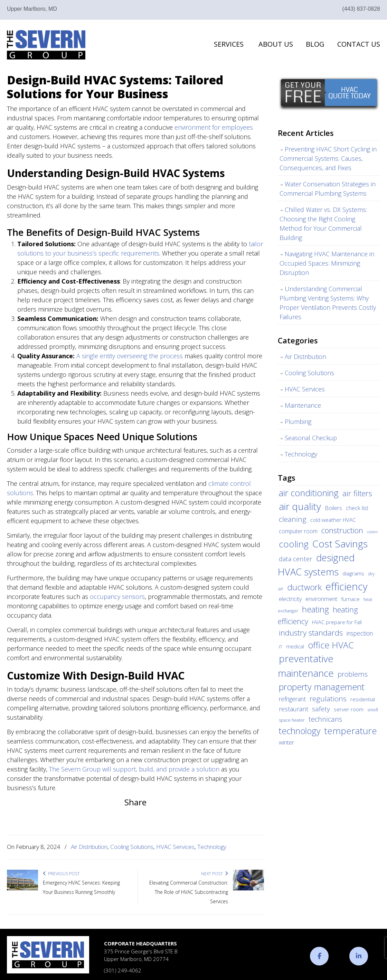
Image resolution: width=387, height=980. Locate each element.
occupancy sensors (117, 597)
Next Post (215, 874)
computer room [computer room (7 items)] (298, 531)
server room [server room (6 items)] (349, 709)
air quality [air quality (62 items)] (300, 506)
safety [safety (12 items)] (321, 709)
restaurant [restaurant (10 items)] (294, 709)
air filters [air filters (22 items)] (357, 493)
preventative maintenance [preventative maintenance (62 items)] (306, 666)
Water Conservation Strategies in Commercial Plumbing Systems (328, 189)
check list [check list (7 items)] (357, 508)
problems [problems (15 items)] (353, 674)
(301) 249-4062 (123, 970)
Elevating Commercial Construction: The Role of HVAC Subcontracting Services (189, 892)
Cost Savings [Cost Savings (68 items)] (340, 544)
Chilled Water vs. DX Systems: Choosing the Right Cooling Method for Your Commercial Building (323, 224)
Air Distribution (89, 847)
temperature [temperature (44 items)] (351, 731)
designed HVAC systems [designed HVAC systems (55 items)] (316, 565)
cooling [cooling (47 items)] (294, 544)
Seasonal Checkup (311, 438)
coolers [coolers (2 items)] (372, 532)
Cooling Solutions (132, 847)
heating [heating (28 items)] (315, 609)
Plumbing (298, 422)
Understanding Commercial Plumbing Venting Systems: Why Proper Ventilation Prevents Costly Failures (328, 303)
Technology (212, 847)
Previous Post (61, 874)
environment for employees (214, 127)
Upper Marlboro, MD (32, 9)
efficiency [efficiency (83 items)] (346, 586)
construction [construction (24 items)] (342, 530)
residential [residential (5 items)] (363, 699)
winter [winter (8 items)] (286, 742)
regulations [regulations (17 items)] (328, 699)
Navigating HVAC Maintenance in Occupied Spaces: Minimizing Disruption (327, 263)
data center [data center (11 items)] (296, 559)
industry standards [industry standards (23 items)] (311, 633)
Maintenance (303, 405)
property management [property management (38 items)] (322, 687)
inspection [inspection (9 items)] (360, 633)
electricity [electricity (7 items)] (290, 599)
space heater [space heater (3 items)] (292, 720)
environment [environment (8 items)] (321, 599)
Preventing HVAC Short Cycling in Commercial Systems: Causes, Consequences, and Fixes (328, 158)
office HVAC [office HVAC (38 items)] (331, 645)
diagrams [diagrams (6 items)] (353, 573)
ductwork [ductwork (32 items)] (304, 587)
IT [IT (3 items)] (281, 647)
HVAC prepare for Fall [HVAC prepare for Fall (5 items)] (337, 622)
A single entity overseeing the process (130, 356)
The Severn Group (46, 45)
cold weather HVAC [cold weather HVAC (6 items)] (333, 520)
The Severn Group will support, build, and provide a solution (134, 769)
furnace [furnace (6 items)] (350, 599)
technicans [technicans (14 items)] (325, 719)
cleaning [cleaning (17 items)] (293, 519)
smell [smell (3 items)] (373, 710)
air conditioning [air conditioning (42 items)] (309, 493)
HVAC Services (175, 847)
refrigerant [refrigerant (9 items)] (292, 699)
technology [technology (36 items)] (300, 731)
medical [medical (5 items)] (295, 646)
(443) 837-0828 (361, 9)
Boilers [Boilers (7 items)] (333, 508)
